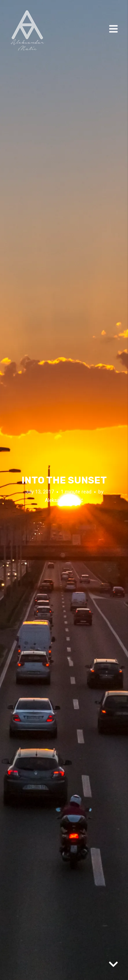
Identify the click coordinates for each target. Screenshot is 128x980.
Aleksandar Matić (64, 500)
